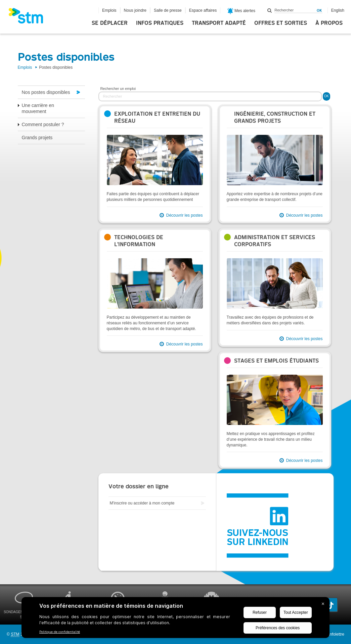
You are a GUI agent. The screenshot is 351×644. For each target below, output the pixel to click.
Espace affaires (203, 10)
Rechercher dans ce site (270, 10)
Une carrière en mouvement (38, 108)
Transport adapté (219, 23)
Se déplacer (110, 23)
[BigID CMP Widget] (175, 619)
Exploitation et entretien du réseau (157, 117)
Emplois (109, 10)
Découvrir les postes (185, 215)
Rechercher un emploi (118, 89)
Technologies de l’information (139, 241)
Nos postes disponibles (46, 92)
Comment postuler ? (43, 124)
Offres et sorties (281, 23)
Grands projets (37, 138)
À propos (329, 23)
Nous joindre (135, 10)
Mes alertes (241, 11)
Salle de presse (168, 10)
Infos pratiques (160, 23)
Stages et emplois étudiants (276, 361)
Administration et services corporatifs (275, 241)
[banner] (29, 18)
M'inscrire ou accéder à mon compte (142, 503)
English (338, 10)
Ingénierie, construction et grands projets (275, 117)
